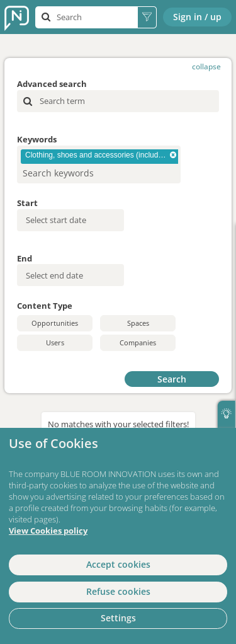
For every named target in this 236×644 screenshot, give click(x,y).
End (25, 258)
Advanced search (52, 84)
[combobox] (99, 164)
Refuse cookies (118, 591)
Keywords (37, 139)
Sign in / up (197, 17)
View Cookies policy (48, 531)
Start (27, 203)
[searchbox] (78, 173)
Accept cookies (118, 564)
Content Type (45, 306)
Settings (118, 618)
